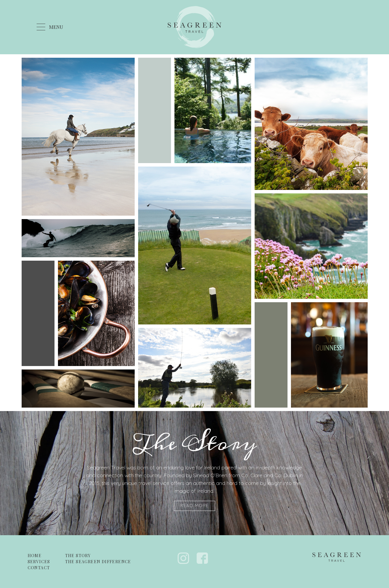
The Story (78, 556)
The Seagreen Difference (98, 562)
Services (39, 562)
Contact (39, 568)
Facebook (202, 558)
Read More (194, 506)
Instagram (183, 558)
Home (35, 556)
